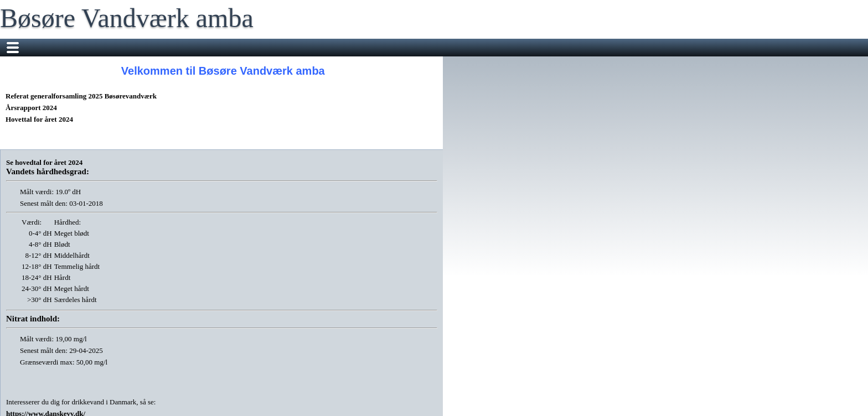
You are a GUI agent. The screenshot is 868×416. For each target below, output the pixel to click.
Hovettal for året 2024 (39, 119)
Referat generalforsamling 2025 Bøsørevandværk (81, 96)
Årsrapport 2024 (31, 108)
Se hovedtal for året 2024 (44, 162)
